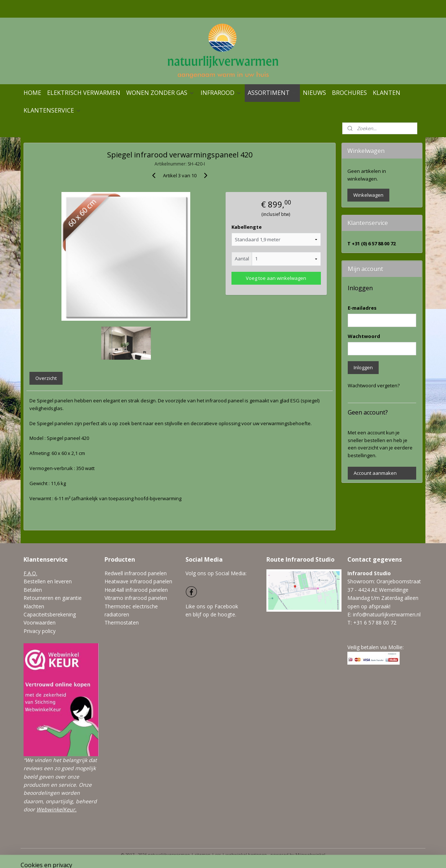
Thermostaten (122, 622)
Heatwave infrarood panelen (138, 581)
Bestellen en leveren (48, 581)
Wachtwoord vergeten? (374, 385)
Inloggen (363, 367)
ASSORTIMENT (272, 93)
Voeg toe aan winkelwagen (276, 278)
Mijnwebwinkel (310, 855)
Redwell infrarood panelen (136, 573)
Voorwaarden (40, 622)
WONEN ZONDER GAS (160, 93)
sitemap (203, 855)
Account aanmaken (375, 473)
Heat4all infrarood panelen (136, 590)
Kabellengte (247, 227)
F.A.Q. (30, 573)
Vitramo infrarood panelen (136, 598)
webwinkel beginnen (246, 855)
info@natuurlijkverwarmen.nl (387, 614)
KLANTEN (387, 93)
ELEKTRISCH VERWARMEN (84, 93)
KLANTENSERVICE (52, 110)
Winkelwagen (368, 195)
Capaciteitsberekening (50, 614)
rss (218, 855)
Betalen (33, 590)
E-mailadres (362, 308)
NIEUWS (314, 93)
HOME (32, 93)
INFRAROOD (221, 93)
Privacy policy (40, 631)
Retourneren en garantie (53, 598)
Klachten (34, 606)
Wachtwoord (364, 336)
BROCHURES (349, 93)
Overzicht (46, 378)
